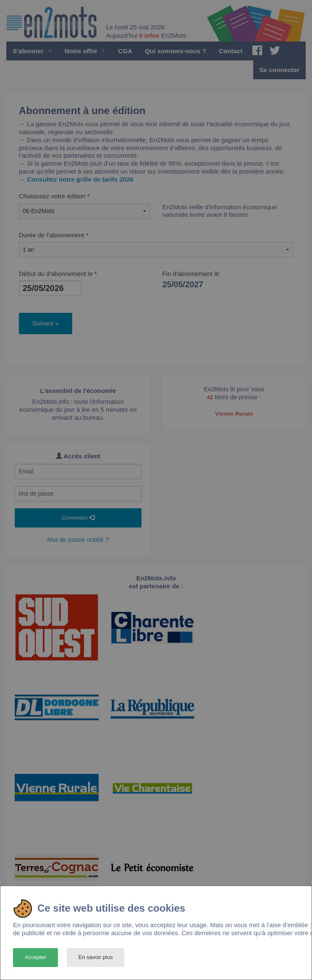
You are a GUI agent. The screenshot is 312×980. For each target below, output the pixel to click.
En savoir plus (96, 957)
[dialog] (156, 933)
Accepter (35, 957)
